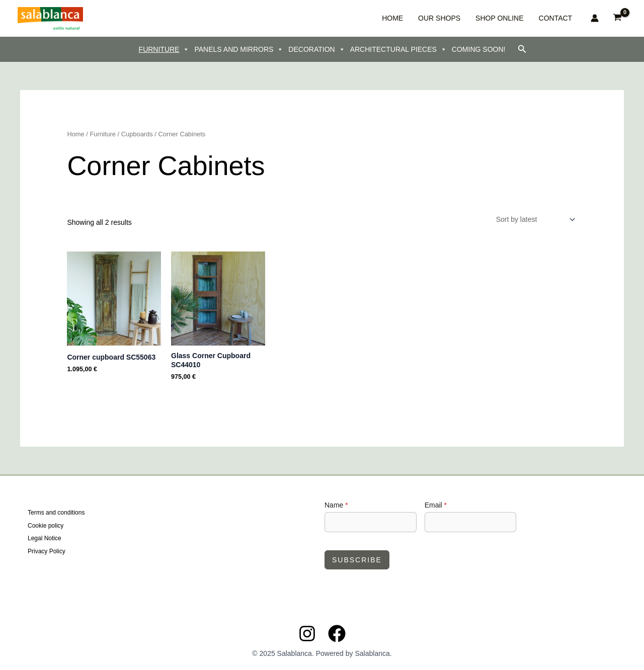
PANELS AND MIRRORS (239, 49)
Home (75, 134)
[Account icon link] (595, 18)
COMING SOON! (479, 49)
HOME (426, 18)
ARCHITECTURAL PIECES (398, 49)
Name (336, 505)
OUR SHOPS (463, 18)
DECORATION (316, 49)
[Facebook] (337, 634)
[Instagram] (307, 634)
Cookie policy (46, 526)
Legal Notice (45, 538)
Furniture (103, 134)
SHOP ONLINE (513, 18)
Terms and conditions (56, 513)
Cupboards (137, 134)
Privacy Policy (47, 551)
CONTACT (559, 18)
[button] (522, 49)
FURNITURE (164, 49)
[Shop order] (535, 219)
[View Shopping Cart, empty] (618, 18)
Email (436, 505)
